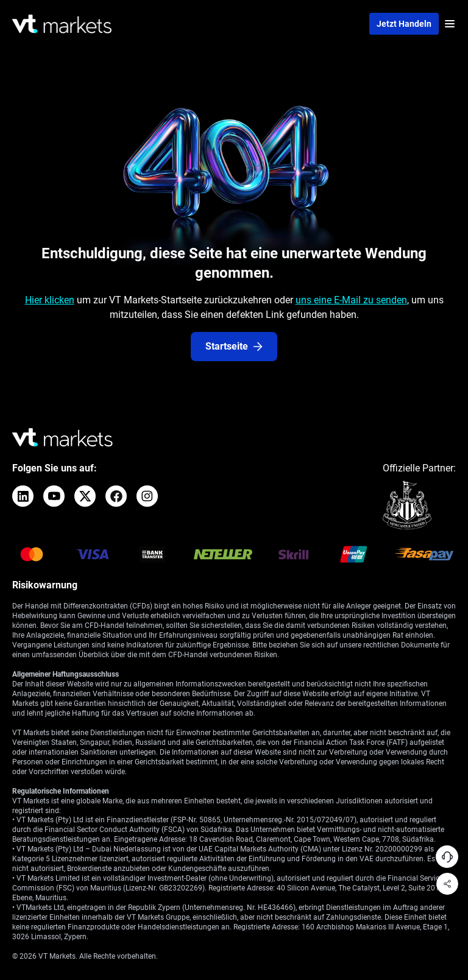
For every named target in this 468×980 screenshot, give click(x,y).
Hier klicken (50, 300)
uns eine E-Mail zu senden (351, 300)
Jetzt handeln (404, 24)
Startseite (234, 346)
